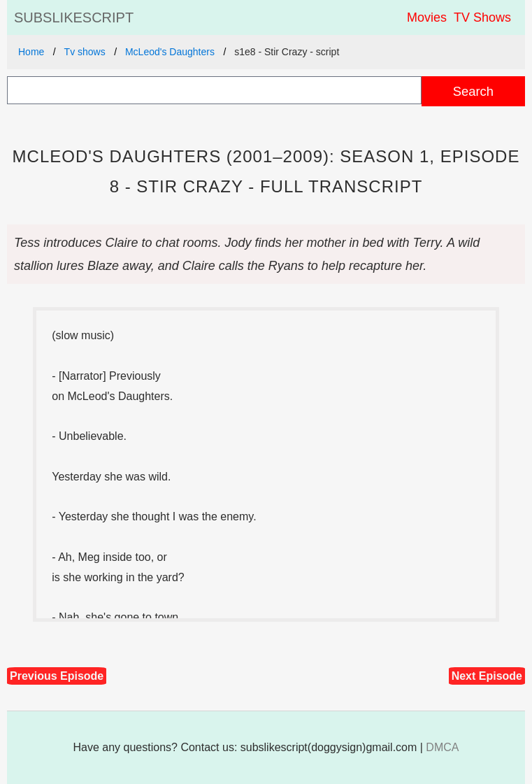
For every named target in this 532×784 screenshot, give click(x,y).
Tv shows (85, 52)
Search (473, 91)
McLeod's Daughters (170, 52)
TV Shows (482, 17)
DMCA (442, 747)
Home (31, 52)
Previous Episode (57, 676)
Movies (427, 17)
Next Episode (487, 676)
